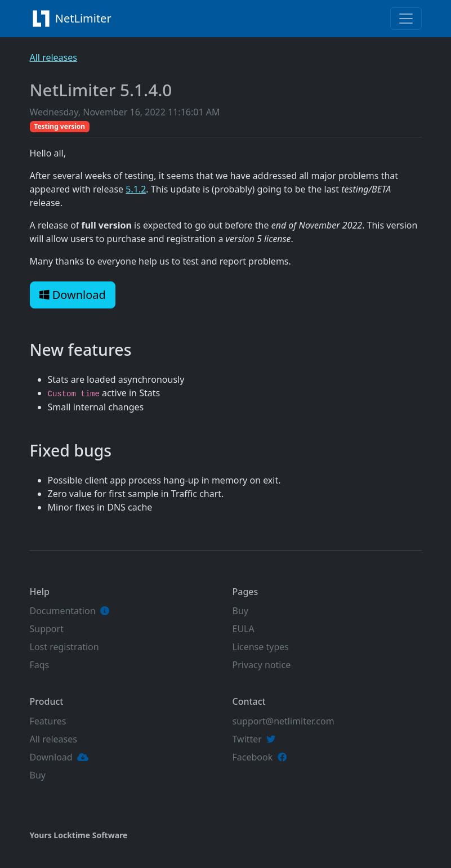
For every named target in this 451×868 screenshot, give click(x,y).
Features (48, 721)
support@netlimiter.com (283, 721)
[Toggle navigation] (406, 19)
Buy (240, 611)
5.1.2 (136, 189)
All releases (53, 57)
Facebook (253, 757)
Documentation (63, 611)
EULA (244, 629)
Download (73, 295)
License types (261, 647)
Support (47, 629)
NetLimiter (74, 19)
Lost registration (64, 647)
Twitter (247, 739)
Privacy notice (262, 665)
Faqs (40, 665)
